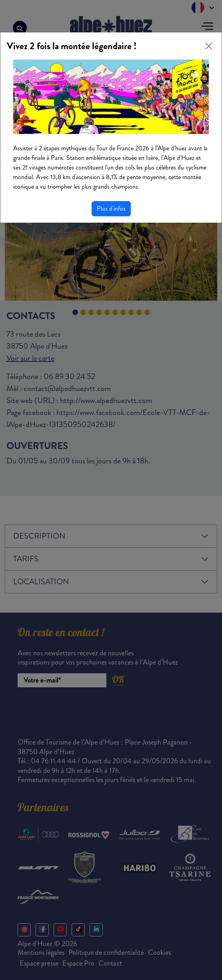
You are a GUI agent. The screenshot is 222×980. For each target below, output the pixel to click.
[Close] (209, 46)
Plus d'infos (111, 209)
